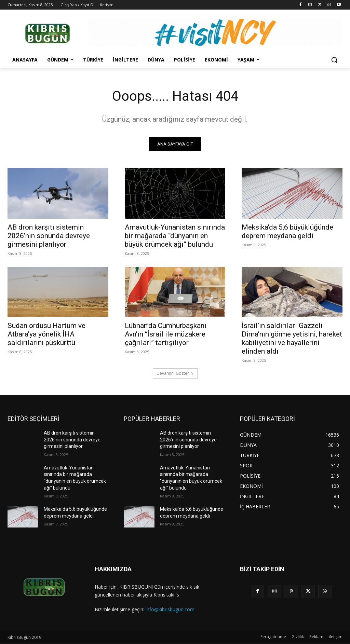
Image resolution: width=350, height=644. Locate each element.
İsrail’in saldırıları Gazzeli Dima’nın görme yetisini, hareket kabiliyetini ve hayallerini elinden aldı (292, 338)
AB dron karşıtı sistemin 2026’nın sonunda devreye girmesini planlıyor (49, 236)
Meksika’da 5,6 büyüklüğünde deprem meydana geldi (287, 231)
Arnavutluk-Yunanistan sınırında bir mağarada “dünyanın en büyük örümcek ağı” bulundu (175, 236)
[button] (334, 60)
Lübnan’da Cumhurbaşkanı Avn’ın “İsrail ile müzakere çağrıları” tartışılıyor (166, 334)
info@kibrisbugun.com (170, 609)
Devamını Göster (175, 373)
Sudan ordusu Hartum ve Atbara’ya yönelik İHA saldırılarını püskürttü (46, 334)
